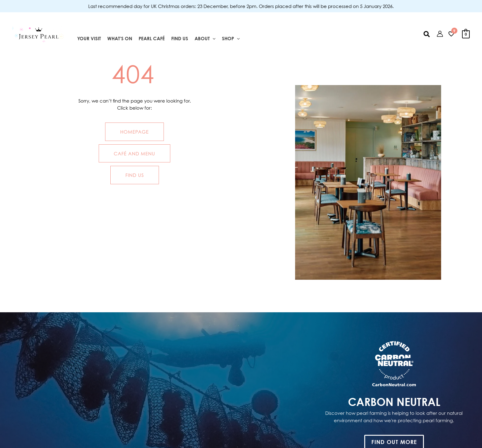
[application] (213, 39)
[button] (427, 34)
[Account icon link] (440, 34)
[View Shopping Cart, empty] (466, 34)
